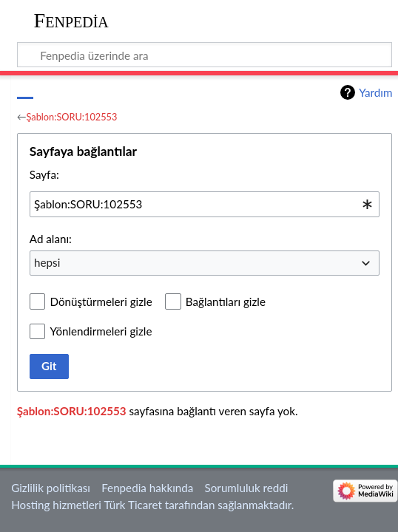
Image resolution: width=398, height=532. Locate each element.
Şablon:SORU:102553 (72, 117)
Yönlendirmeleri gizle (101, 331)
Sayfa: (44, 174)
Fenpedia (71, 20)
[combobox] (205, 204)
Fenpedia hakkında (147, 488)
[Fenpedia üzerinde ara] (205, 55)
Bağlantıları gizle (226, 301)
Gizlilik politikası (51, 488)
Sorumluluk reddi (247, 488)
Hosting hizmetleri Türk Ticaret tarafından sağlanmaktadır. (152, 505)
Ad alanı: (51, 239)
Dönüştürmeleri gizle (101, 301)
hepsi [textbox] (47, 262)
